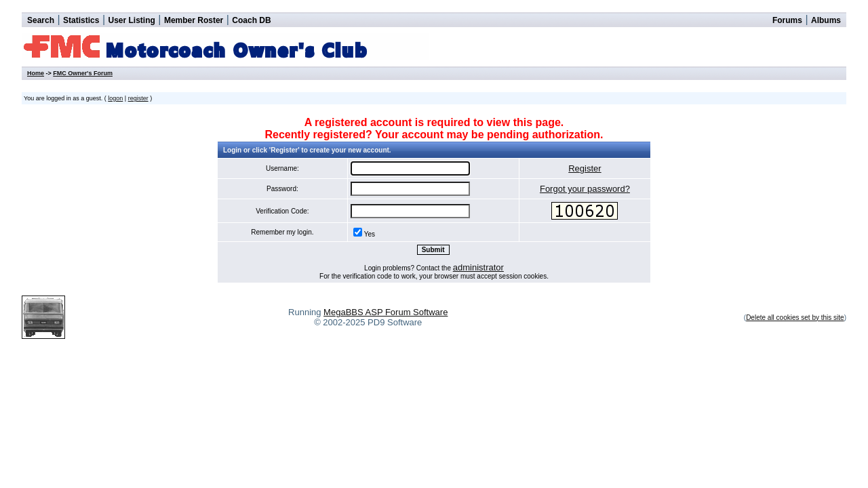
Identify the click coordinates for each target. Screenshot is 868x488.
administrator (478, 267)
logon (115, 98)
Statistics (81, 20)
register (138, 98)
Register (585, 168)
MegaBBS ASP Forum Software (386, 312)
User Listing (131, 20)
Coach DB (251, 20)
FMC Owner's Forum (83, 73)
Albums (826, 20)
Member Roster (194, 20)
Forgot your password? (585, 189)
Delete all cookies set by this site (795, 318)
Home (36, 73)
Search (41, 20)
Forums (787, 20)
